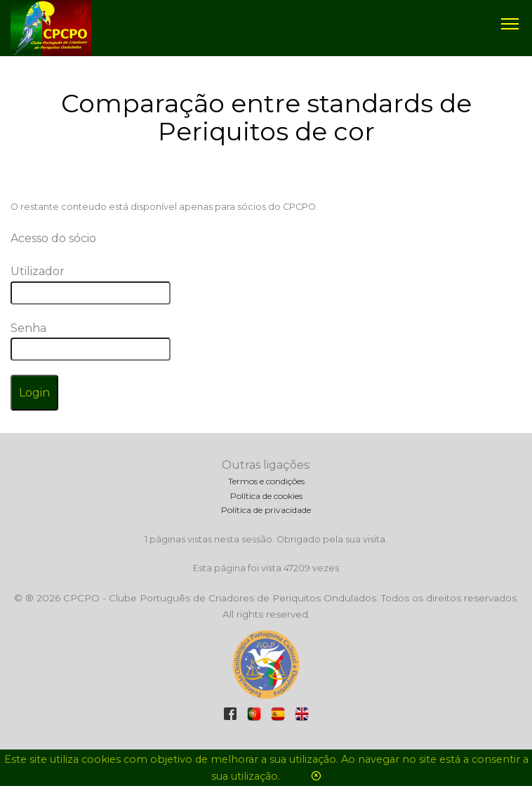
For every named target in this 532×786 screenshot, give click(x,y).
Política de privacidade (266, 510)
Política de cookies (266, 496)
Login (34, 393)
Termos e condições (266, 481)
